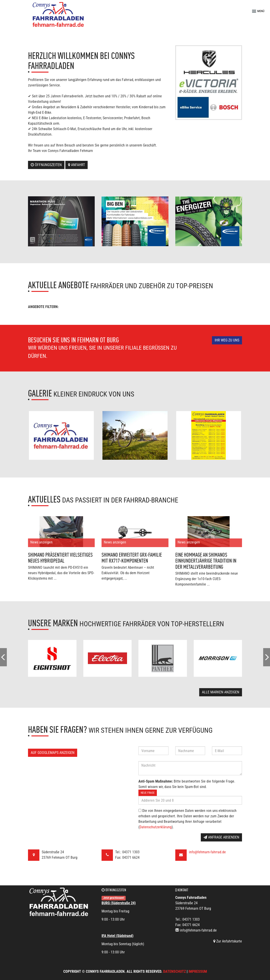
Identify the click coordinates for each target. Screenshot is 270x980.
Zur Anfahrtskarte (228, 941)
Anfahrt (76, 165)
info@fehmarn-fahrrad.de (207, 852)
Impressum (198, 971)
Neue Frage (148, 793)
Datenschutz (174, 971)
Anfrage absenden (221, 837)
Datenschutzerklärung (156, 827)
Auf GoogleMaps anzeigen (53, 753)
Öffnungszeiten (46, 165)
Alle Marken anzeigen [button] (221, 692)
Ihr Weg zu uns (227, 340)
